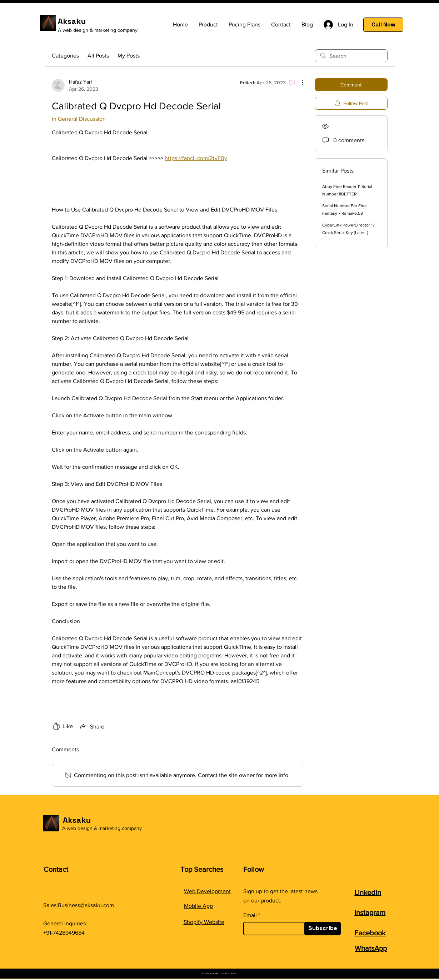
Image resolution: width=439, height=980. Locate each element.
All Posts (98, 56)
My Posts (129, 56)
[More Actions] (299, 83)
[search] (351, 56)
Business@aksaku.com (86, 905)
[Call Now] (383, 25)
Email (250, 915)
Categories (65, 56)
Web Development (207, 891)
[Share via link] (91, 726)
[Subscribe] (323, 929)
